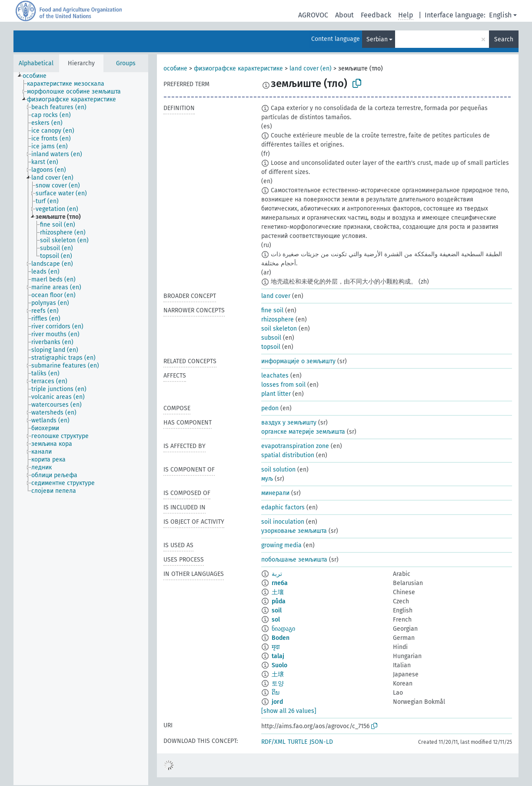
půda (279, 601)
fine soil (272, 310)
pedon (270, 408)
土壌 (278, 674)
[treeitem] (38, 76)
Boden (281, 638)
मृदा (276, 647)
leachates (275, 376)
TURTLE (298, 742)
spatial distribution (288, 455)
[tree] (81, 429)
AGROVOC (313, 15)
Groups (126, 63)
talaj (278, 656)
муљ (267, 479)
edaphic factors (283, 507)
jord (277, 702)
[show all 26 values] (289, 711)
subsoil (271, 338)
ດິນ (276, 693)
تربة (277, 574)
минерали (275, 493)
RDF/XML (273, 742)
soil (277, 610)
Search (504, 39)
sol (276, 620)
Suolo (279, 665)
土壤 (278, 592)
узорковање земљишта (294, 531)
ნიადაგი (283, 629)
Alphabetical (36, 63)
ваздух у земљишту (289, 423)
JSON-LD (321, 742)
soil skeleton (279, 329)
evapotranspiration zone (295, 446)
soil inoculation (283, 522)
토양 (278, 684)
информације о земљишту (298, 361)
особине (175, 69)
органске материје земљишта (303, 432)
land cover (276, 296)
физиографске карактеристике (238, 69)
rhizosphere (278, 319)
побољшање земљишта (294, 560)
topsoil (271, 347)
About (344, 15)
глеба (280, 583)
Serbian (377, 39)
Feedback (376, 15)
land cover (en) (311, 69)
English (500, 15)
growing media (281, 545)
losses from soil (283, 385)
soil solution (278, 470)
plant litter (276, 394)
